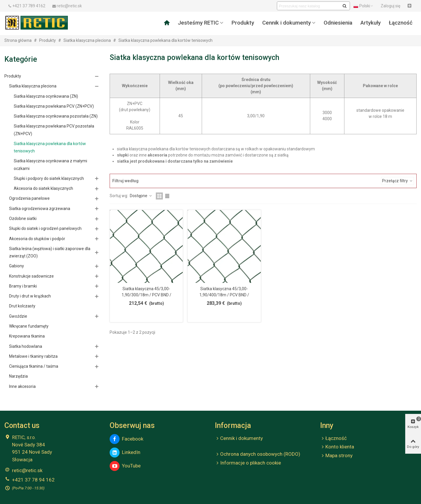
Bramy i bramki (23, 286)
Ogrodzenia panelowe (29, 198)
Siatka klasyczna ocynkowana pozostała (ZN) (56, 116)
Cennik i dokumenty (287, 23)
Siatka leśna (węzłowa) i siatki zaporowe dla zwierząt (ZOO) (50, 252)
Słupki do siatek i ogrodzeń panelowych (45, 228)
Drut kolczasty (22, 306)
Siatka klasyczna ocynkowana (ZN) (46, 96)
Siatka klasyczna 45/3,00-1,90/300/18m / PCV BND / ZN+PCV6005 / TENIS (146, 295)
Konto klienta (337, 447)
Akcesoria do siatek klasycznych (43, 188)
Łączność (401, 23)
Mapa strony (336, 456)
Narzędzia (18, 376)
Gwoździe (18, 316)
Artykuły (371, 23)
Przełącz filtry (397, 181)
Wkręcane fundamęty (29, 326)
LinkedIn (125, 453)
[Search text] (309, 6)
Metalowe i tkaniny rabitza (33, 356)
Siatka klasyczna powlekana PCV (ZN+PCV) (54, 106)
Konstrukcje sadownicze (31, 276)
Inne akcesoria (22, 386)
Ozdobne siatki (23, 219)
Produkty (243, 23)
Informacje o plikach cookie (248, 463)
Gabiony (17, 266)
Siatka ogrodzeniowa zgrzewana (40, 209)
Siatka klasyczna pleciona (33, 86)
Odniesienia (338, 23)
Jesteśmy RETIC (198, 23)
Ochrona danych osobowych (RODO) (258, 454)
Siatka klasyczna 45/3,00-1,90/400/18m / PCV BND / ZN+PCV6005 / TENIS (224, 295)
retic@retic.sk (27, 470)
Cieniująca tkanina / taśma (34, 366)
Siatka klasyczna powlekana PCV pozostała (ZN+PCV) (54, 130)
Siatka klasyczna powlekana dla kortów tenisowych (50, 147)
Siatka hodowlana (26, 346)
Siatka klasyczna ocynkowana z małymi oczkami (50, 165)
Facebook (126, 439)
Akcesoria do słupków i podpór (37, 239)
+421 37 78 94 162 (33, 480)
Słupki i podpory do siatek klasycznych (49, 178)
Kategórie (21, 59)
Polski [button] (364, 6)
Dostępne (141, 196)
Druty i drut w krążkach (30, 296)
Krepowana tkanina (27, 336)
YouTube (125, 466)
